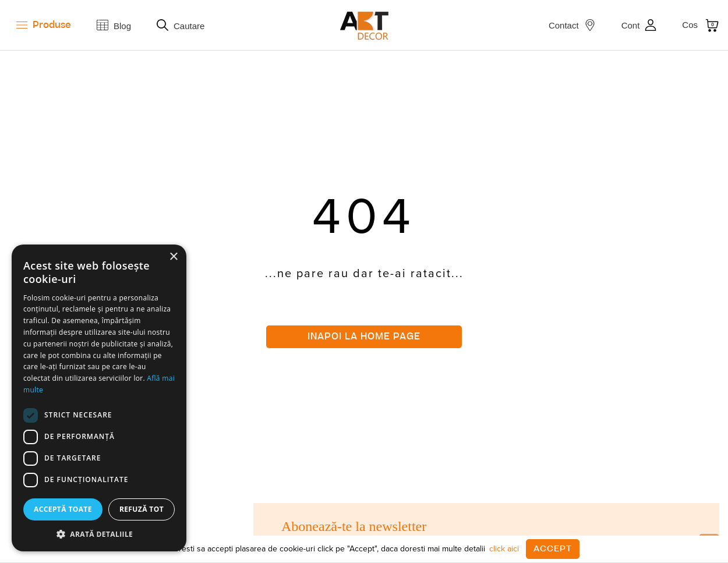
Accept (553, 549)
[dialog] (99, 398)
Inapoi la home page (364, 337)
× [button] (173, 257)
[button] (99, 534)
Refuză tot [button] (142, 509)
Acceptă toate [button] (63, 509)
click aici (504, 548)
